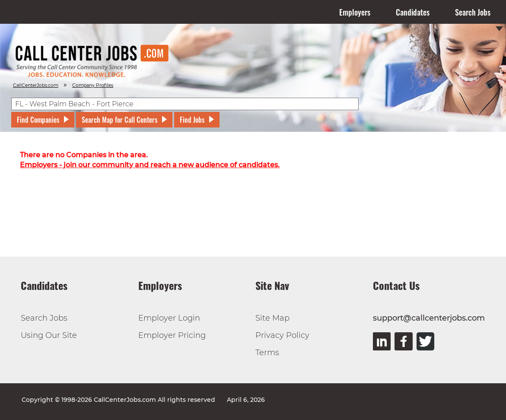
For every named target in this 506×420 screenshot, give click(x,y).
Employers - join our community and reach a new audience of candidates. (150, 165)
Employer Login (169, 318)
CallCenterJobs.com (36, 85)
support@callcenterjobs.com (429, 318)
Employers (355, 12)
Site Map (272, 318)
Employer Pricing (172, 335)
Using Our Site (49, 335)
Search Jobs (473, 12)
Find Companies (38, 120)
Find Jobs (192, 120)
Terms (267, 353)
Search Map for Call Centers (119, 120)
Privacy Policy (282, 335)
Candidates (413, 12)
